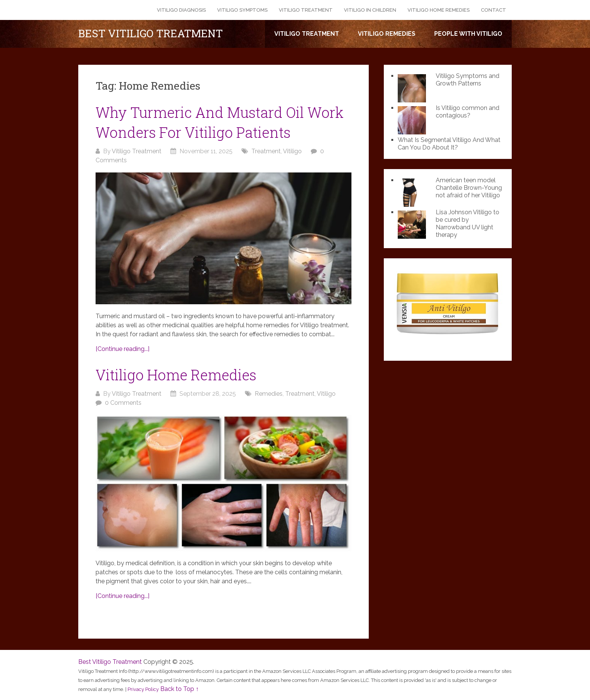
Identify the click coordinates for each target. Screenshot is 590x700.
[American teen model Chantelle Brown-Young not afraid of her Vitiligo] (414, 192)
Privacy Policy (143, 689)
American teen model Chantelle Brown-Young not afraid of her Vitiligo (469, 188)
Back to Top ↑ (179, 689)
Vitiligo (292, 151)
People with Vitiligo (468, 34)
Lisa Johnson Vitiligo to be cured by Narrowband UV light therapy (468, 223)
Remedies (269, 394)
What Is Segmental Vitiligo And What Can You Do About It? (449, 144)
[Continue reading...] (122, 349)
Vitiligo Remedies (387, 34)
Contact (493, 10)
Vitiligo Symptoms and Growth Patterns (468, 80)
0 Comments (123, 403)
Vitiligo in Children (370, 10)
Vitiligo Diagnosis (181, 10)
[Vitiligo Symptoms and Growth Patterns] (414, 87)
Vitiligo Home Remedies (439, 10)
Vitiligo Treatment (306, 10)
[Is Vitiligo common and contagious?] (414, 119)
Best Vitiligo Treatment (151, 34)
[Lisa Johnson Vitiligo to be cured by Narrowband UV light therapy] (414, 224)
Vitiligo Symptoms (242, 10)
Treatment (266, 151)
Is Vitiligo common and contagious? (468, 112)
